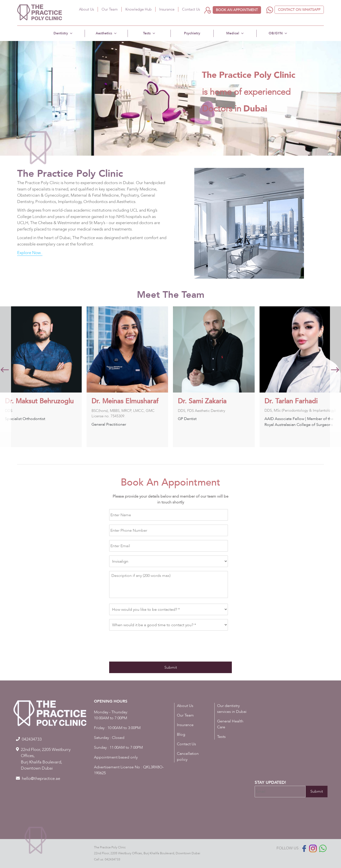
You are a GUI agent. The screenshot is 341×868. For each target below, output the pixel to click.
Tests (149, 33)
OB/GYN (278, 33)
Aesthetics (106, 33)
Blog (181, 734)
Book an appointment (237, 10)
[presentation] (146, 644)
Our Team (110, 9)
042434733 (112, 859)
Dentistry (63, 33)
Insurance (167, 9)
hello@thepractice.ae (41, 779)
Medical (235, 33)
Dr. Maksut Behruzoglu (123, 401)
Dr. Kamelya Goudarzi (36, 401)
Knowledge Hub (138, 9)
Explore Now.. (30, 253)
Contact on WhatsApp (299, 10)
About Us (86, 9)
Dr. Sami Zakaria (286, 401)
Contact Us (191, 9)
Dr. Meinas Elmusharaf (209, 401)
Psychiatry (192, 33)
